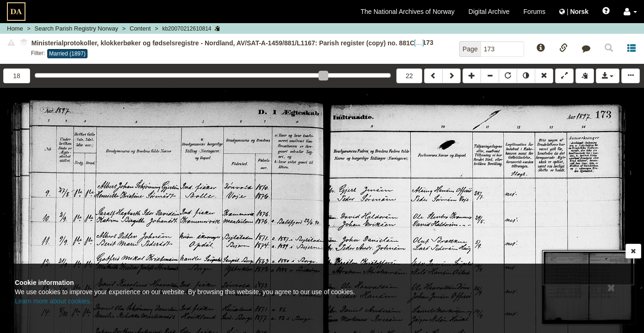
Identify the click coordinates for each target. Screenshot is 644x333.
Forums (535, 12)
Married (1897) (67, 54)
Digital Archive (489, 12)
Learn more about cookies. (53, 301)
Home (15, 28)
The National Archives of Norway (408, 12)
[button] (630, 12)
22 (409, 76)
